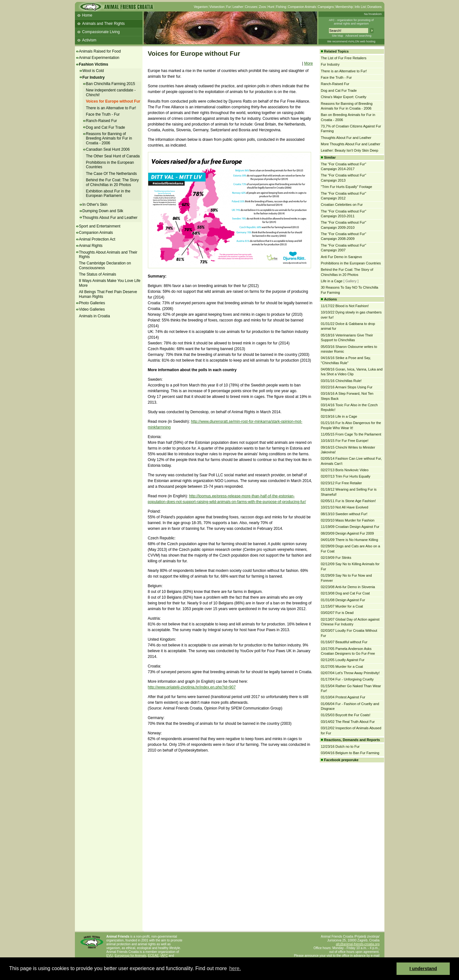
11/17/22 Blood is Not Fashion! (345, 306)
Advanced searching (358, 36)
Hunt (271, 7)
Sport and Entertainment (100, 226)
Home (87, 15)
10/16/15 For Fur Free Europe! (345, 441)
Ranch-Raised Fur (102, 121)
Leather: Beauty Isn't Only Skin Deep (350, 150)
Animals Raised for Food (100, 51)
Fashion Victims (94, 64)
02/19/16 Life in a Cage (339, 416)
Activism (89, 40)
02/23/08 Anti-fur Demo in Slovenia (348, 587)
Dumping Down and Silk (103, 211)
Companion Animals (302, 7)
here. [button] (235, 968)
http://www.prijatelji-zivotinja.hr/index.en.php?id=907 (192, 687)
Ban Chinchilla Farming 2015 (111, 84)
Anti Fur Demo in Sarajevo (342, 257)
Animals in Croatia (95, 316)
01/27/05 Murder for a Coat (342, 667)
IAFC (164, 956)
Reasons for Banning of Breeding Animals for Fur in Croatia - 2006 (109, 138)
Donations (374, 7)
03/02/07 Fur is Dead (337, 613)
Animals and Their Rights (104, 24)
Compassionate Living (101, 32)
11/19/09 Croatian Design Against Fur (350, 527)
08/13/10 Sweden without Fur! (344, 514)
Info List (360, 7)
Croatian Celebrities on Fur (342, 205)
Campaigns (326, 7)
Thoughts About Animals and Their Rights (108, 255)
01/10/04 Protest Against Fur (343, 697)
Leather (238, 7)
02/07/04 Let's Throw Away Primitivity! (350, 673)
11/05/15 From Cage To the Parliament (351, 434)
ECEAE (153, 956)
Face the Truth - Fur (103, 114)
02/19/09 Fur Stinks (336, 558)
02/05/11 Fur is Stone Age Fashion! (348, 501)
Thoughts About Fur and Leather (110, 218)
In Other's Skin (95, 205)
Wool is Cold (93, 71)
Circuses (251, 7)
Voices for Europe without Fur (113, 101)
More (308, 63)
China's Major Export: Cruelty (344, 97)
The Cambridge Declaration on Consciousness (105, 265)
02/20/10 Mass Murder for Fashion (348, 520)
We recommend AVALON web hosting (351, 41)
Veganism (201, 7)
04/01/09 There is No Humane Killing (350, 540)
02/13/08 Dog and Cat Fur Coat (345, 593)
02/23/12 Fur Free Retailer (342, 483)
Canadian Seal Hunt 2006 (108, 149)
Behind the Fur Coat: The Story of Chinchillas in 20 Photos (113, 182)
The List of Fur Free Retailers (344, 58)
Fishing (281, 7)
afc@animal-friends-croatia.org (358, 944)
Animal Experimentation (99, 58)
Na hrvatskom (373, 14)
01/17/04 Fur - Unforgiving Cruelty (347, 679)
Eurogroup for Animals (131, 956)
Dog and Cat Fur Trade (106, 127)
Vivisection (217, 7)
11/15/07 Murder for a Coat (342, 606)
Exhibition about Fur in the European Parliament (108, 193)
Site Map (338, 36)
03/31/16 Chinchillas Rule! (341, 381)
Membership (344, 7)
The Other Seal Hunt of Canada (113, 156)
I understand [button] (423, 969)
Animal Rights (91, 246)
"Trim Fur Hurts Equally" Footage (347, 187)
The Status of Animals (98, 274)
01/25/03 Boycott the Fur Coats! (346, 715)
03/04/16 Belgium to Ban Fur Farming (350, 753)
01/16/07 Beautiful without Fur (344, 642)
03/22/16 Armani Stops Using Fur (347, 387)
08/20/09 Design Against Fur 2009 (347, 533)
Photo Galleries (92, 303)
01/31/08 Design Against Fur (343, 600)
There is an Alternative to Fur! (111, 108)
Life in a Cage (332, 281)
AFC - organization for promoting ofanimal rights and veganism (351, 22)
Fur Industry (94, 77)
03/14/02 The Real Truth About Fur (348, 722)
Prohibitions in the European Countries (351, 263)
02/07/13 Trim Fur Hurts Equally (346, 476)
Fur (228, 7)
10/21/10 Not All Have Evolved (345, 507)
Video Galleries (92, 309)
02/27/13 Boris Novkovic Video (345, 470)
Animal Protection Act (97, 239)
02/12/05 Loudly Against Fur (343, 660)
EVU (110, 956)
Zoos (262, 7)
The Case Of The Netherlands (112, 174)
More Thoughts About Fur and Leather (351, 144)
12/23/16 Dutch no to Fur (340, 746)
